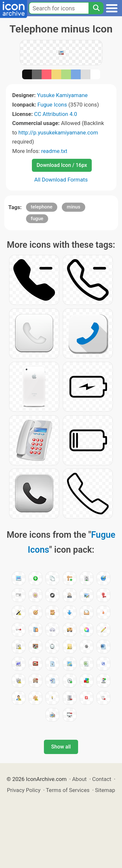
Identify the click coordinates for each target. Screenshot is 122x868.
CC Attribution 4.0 (56, 114)
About (80, 779)
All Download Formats (61, 180)
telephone (42, 207)
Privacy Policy (24, 790)
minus (73, 207)
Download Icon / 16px (62, 165)
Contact (102, 779)
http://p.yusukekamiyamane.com (58, 132)
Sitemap (105, 790)
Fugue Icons (52, 105)
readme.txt (54, 151)
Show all (61, 747)
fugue (37, 219)
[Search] (96, 8)
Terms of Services (68, 790)
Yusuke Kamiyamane (62, 95)
